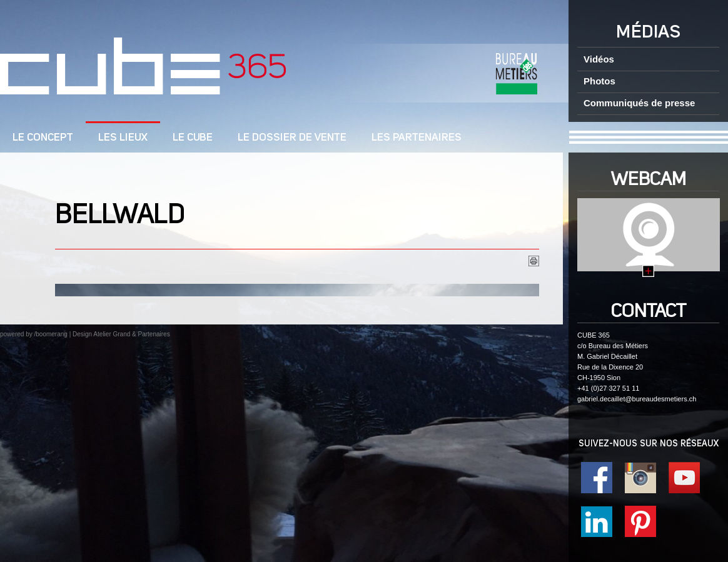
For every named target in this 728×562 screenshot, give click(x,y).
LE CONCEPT (43, 138)
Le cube (193, 138)
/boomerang (50, 334)
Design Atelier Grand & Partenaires (121, 334)
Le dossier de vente (292, 138)
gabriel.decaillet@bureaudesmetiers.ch (637, 399)
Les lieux (123, 138)
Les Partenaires (417, 138)
